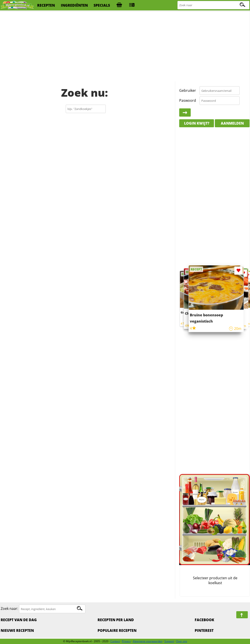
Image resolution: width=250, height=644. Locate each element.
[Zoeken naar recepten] (214, 5)
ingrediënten (74, 5)
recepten (46, 5)
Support (169, 641)
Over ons (182, 641)
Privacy (126, 641)
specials (102, 5)
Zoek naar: (9, 609)
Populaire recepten (117, 630)
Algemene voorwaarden (148, 641)
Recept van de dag (19, 620)
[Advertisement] (125, 47)
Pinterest (204, 630)
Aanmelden (232, 123)
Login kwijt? (197, 123)
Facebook (204, 620)
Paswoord (188, 100)
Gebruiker (188, 90)
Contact (115, 641)
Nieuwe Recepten (17, 630)
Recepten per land (116, 620)
